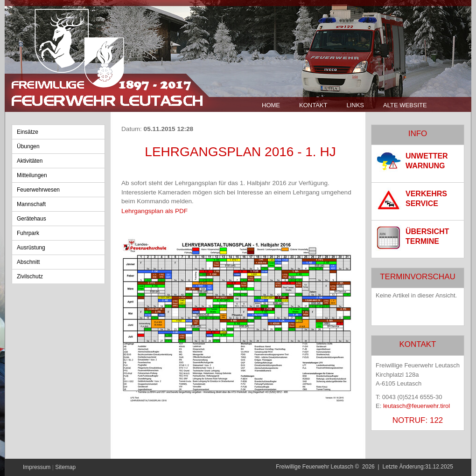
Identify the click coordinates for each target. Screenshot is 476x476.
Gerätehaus (31, 219)
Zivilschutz (30, 276)
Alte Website (405, 105)
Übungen (28, 146)
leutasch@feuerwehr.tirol (416, 406)
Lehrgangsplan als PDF (154, 211)
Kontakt (313, 105)
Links (355, 105)
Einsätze (28, 132)
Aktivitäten (30, 161)
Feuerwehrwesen (38, 190)
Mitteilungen (32, 175)
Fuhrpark (28, 233)
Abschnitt (28, 262)
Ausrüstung (31, 248)
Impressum (37, 467)
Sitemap (65, 467)
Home (271, 105)
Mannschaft (31, 204)
